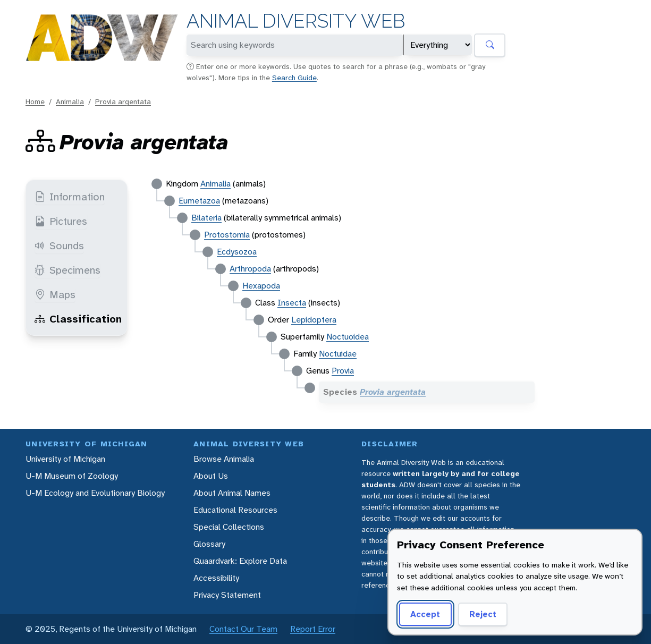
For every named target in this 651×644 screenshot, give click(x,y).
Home (35, 101)
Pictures (61, 221)
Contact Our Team (243, 629)
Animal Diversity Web (296, 21)
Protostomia (227, 235)
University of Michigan (65, 459)
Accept (425, 614)
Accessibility (216, 578)
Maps (55, 294)
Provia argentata (123, 101)
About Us (211, 476)
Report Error (313, 629)
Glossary (209, 544)
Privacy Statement (227, 595)
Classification (78, 319)
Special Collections (229, 527)
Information (70, 197)
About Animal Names (232, 493)
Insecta (292, 303)
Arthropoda (250, 269)
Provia (343, 371)
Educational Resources (235, 510)
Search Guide (294, 78)
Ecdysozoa (237, 252)
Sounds (59, 245)
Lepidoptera (314, 320)
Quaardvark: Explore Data (240, 561)
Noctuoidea (348, 337)
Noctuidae (338, 354)
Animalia (70, 101)
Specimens (67, 270)
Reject (483, 614)
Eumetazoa (199, 201)
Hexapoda (261, 286)
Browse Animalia (224, 459)
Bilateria (206, 218)
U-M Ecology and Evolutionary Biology (95, 493)
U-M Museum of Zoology (72, 476)
